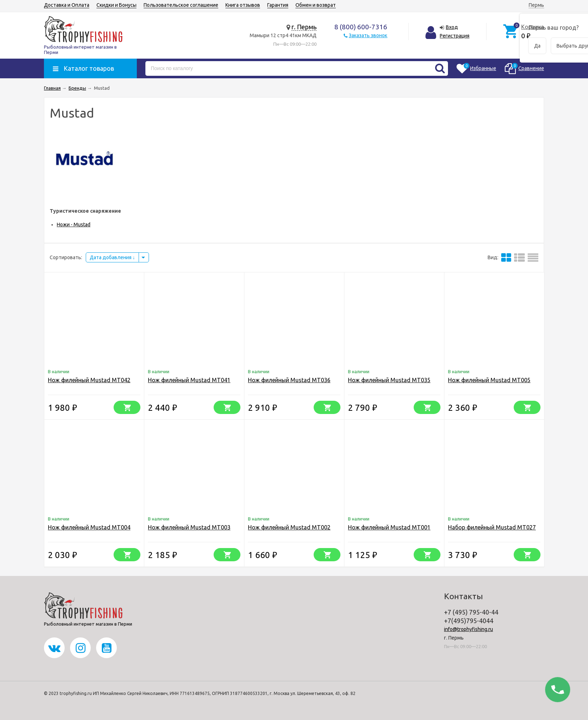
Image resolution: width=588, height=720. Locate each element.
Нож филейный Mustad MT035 (389, 380)
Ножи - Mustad (74, 225)
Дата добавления (112, 257)
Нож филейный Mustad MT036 (289, 380)
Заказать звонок (368, 35)
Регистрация (455, 36)
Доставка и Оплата (67, 5)
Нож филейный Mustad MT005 (489, 380)
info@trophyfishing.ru (469, 629)
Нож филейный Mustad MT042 (89, 380)
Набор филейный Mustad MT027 (492, 527)
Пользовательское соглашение (181, 5)
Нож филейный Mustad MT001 (389, 527)
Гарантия (278, 5)
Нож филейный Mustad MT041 (189, 380)
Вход (452, 27)
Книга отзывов (243, 5)
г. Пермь (304, 27)
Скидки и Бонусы (116, 5)
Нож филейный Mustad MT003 (189, 527)
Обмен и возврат (316, 5)
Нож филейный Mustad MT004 (89, 527)
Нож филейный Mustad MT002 (289, 527)
